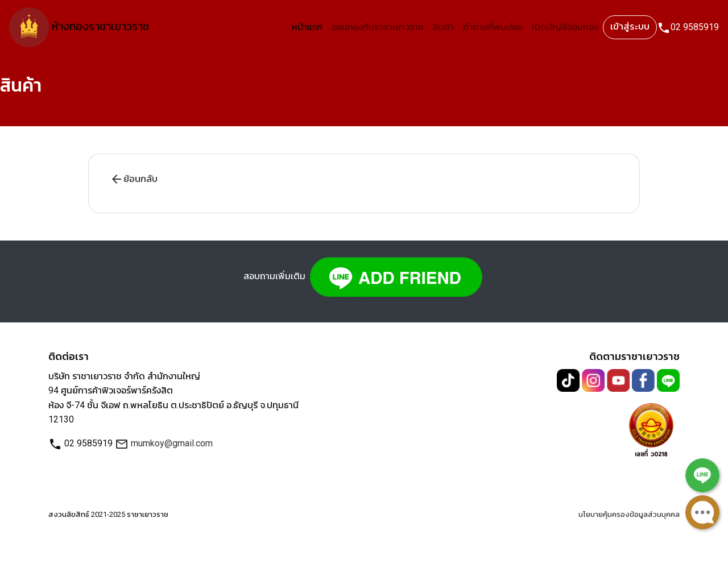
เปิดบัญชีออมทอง (565, 27)
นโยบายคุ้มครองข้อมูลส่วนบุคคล (629, 514)
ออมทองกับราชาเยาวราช (378, 27)
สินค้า (443, 27)
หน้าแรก (307, 27)
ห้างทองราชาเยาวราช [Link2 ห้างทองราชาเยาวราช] (79, 27)
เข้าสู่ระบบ (630, 26)
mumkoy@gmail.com (164, 443)
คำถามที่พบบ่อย (493, 27)
